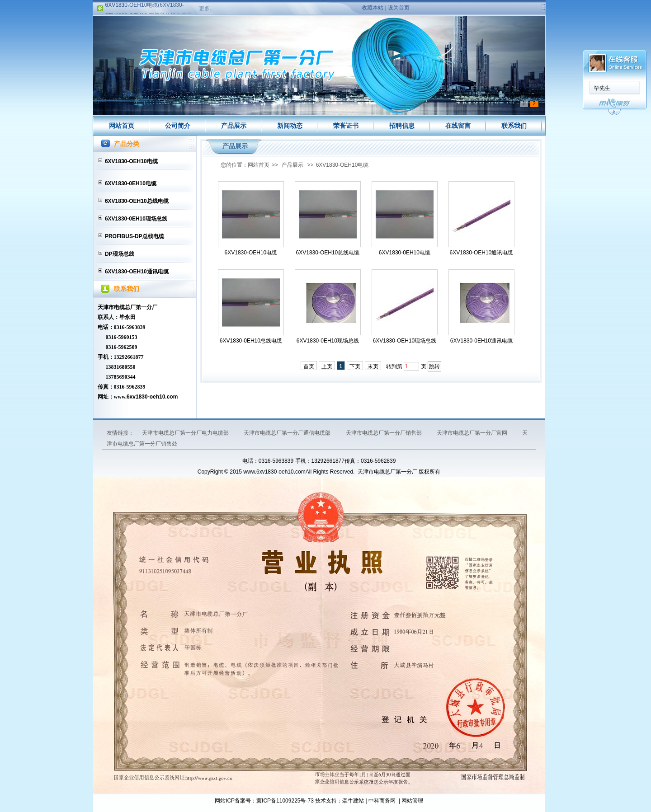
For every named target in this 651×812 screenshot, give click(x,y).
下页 (355, 366)
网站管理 (412, 801)
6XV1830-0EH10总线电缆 (251, 341)
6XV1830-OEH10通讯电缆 (137, 272)
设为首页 (399, 8)
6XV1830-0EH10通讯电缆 (481, 341)
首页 (309, 366)
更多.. (206, 9)
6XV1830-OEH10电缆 (131, 161)
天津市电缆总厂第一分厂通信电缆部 (288, 433)
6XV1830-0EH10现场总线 (136, 219)
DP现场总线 (120, 254)
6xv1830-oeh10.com (152, 397)
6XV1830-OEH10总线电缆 (137, 201)
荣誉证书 (346, 126)
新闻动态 (290, 126)
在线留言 (458, 126)
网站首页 (122, 126)
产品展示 (234, 126)
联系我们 (514, 126)
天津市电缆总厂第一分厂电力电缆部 (186, 433)
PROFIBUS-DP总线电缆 (134, 236)
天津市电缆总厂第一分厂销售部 (384, 433)
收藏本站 (373, 8)
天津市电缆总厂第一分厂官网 (473, 433)
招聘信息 (402, 126)
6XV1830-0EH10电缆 (131, 183)
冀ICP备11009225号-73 (285, 801)
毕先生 (602, 88)
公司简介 (178, 126)
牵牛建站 (353, 801)
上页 (327, 366)
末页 (373, 366)
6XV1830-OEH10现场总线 (405, 341)
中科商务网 (382, 801)
